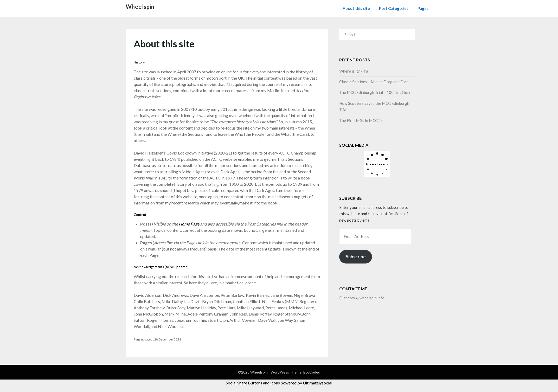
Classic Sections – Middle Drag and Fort (374, 82)
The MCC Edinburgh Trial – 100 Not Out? (375, 92)
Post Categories (394, 8)
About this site (356, 8)
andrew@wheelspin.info (364, 298)
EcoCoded (312, 372)
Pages (423, 8)
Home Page (189, 224)
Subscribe (356, 257)
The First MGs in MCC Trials (364, 120)
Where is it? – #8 (354, 71)
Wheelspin (140, 7)
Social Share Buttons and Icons (253, 383)
